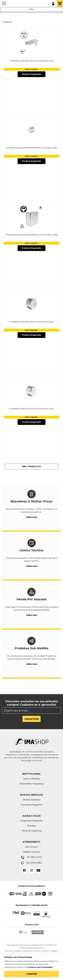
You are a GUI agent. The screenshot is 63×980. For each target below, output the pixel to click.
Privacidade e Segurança (31, 784)
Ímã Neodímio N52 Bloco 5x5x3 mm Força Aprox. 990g (31, 61)
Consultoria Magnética (32, 805)
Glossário (31, 826)
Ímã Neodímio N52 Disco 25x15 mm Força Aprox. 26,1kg (31, 322)
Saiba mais (32, 517)
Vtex (24, 935)
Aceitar (32, 974)
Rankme (37, 935)
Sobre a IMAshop (31, 779)
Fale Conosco (31, 847)
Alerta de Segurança (32, 831)
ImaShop (7, 22)
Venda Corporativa (32, 800)
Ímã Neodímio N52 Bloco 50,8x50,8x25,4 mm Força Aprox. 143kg (31, 235)
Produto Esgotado (31, 74)
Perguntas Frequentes (32, 821)
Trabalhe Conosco (32, 852)
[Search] (31, 711)
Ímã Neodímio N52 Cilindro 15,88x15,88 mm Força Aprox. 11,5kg (32, 148)
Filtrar (31, 9)
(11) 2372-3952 (34, 863)
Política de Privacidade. (41, 967)
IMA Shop (14, 4)
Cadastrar (31, 719)
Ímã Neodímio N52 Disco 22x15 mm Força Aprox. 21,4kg (31, 409)
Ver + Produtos (31, 466)
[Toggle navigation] (4, 5)
